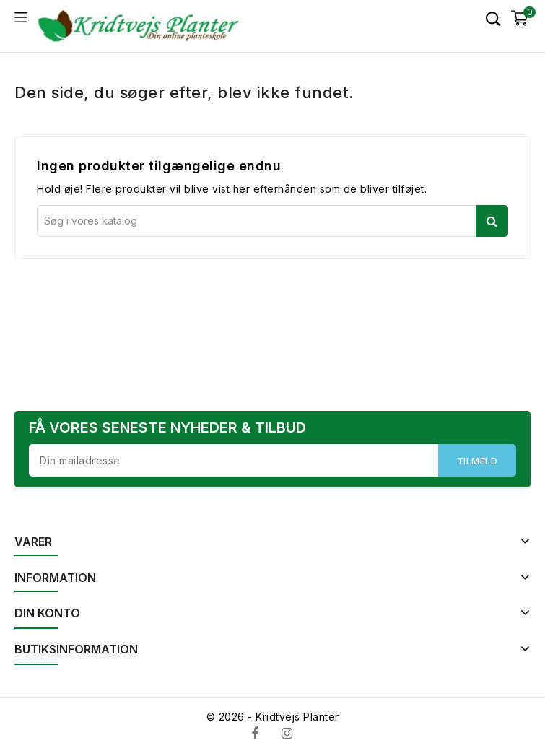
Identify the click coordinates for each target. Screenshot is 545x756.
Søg (492, 221)
